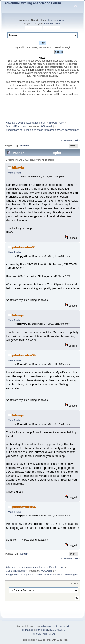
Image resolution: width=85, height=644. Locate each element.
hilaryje (18, 168)
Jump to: (75, 583)
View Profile (15, 173)
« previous (66, 140)
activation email (52, 24)
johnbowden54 (24, 247)
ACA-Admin (47, 126)
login (51, 20)
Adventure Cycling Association (56, 626)
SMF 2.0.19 (28, 630)
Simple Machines (58, 630)
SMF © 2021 (42, 630)
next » (76, 140)
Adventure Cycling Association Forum (33, 3)
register (61, 20)
